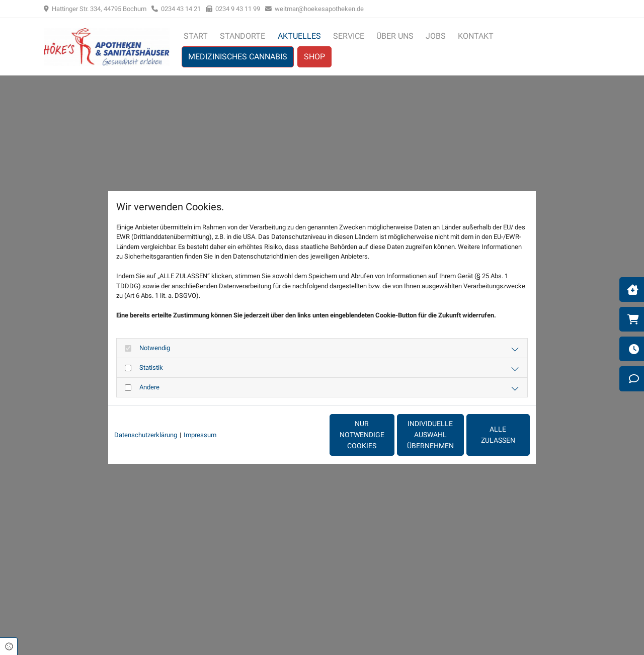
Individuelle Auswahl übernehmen (388, 435)
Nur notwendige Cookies (292, 435)
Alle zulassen (484, 435)
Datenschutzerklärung (146, 435)
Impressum (200, 435)
